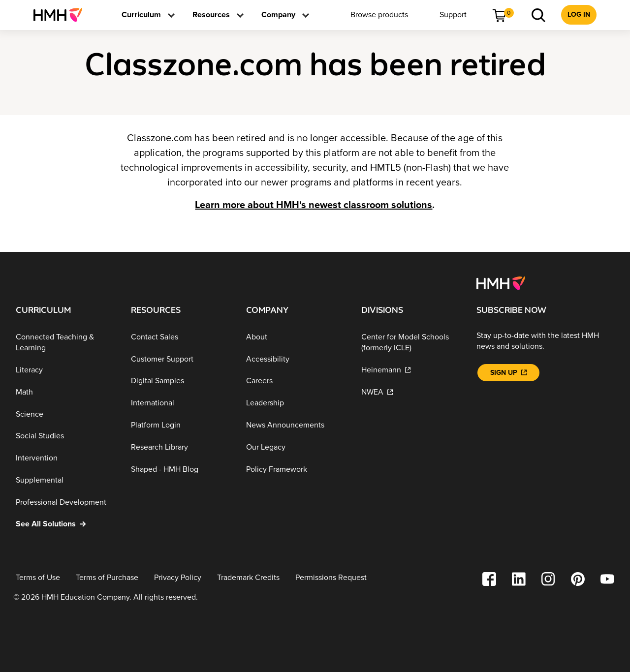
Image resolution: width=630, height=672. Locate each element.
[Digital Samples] (181, 381)
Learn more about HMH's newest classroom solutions (314, 205)
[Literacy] (65, 370)
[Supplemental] (65, 480)
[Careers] (296, 381)
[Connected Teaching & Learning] (65, 343)
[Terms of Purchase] (107, 578)
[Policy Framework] (296, 469)
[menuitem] (62, 15)
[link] (62, 15)
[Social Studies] (65, 436)
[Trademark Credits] (248, 578)
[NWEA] (411, 392)
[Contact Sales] (181, 337)
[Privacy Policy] (178, 578)
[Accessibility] (296, 359)
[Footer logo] (501, 282)
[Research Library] (181, 447)
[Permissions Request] (331, 578)
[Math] (65, 392)
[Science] (65, 414)
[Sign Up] (508, 373)
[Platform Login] (181, 425)
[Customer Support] (181, 359)
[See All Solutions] (65, 524)
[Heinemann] (411, 370)
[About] (296, 337)
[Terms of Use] (38, 578)
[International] (181, 403)
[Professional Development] (65, 502)
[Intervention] (65, 458)
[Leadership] (296, 403)
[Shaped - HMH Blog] (181, 469)
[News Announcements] (296, 425)
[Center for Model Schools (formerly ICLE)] (411, 343)
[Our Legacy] (296, 447)
